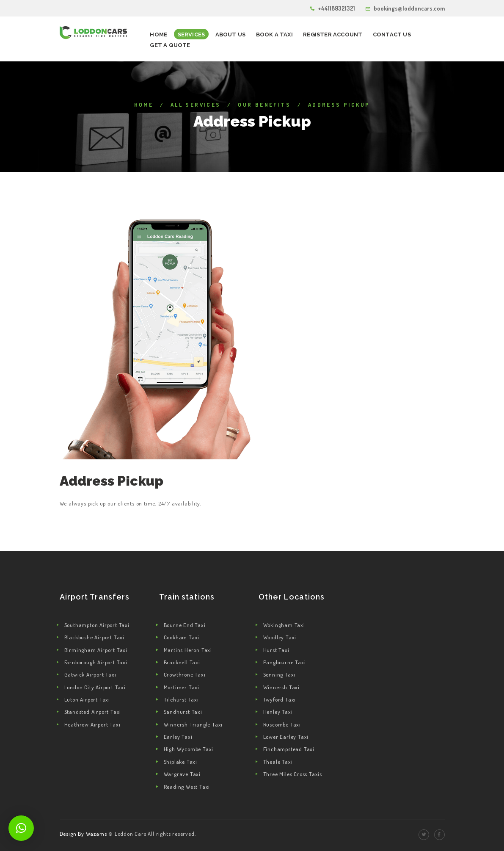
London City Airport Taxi (95, 687)
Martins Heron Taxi (188, 650)
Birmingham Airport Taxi (96, 650)
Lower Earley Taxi (286, 737)
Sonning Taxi (280, 674)
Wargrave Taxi (182, 774)
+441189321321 (336, 8)
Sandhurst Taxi (183, 712)
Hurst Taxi (276, 650)
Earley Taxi (178, 737)
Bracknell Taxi (182, 662)
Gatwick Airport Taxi (90, 674)
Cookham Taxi (182, 637)
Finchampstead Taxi (289, 749)
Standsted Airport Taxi (93, 712)
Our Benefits (264, 105)
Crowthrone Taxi (185, 674)
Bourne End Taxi (185, 625)
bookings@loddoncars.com (409, 8)
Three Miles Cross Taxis (293, 774)
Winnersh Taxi (281, 687)
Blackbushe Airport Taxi (94, 637)
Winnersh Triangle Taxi (193, 724)
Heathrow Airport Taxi (92, 724)
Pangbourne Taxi (285, 662)
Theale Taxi (278, 762)
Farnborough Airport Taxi (96, 662)
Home (144, 105)
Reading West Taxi (187, 787)
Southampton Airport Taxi (97, 625)
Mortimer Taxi (182, 687)
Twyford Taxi (280, 699)
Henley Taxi (278, 712)
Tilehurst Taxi (181, 699)
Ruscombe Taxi (282, 724)
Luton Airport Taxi (87, 699)
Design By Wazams (83, 834)
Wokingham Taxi (284, 625)
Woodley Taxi (280, 637)
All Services (196, 105)
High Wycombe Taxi (189, 749)
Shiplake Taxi (180, 762)
